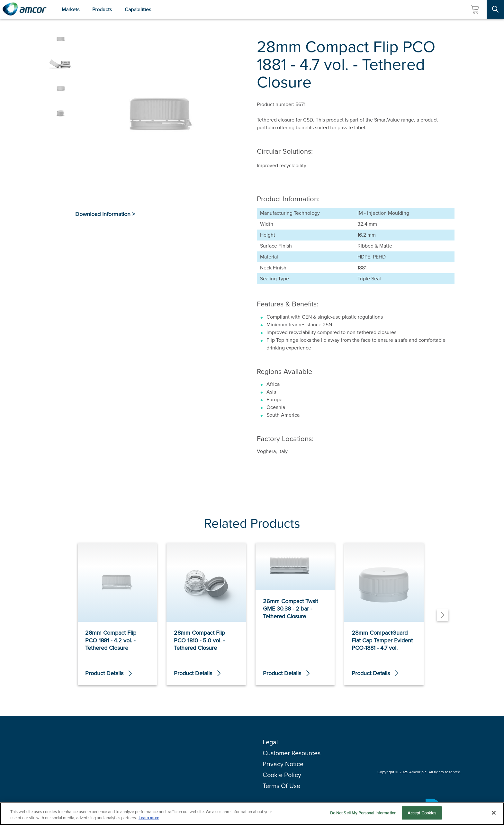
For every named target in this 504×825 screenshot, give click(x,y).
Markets (71, 9)
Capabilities (138, 9)
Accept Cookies (422, 815)
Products (102, 9)
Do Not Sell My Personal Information (363, 815)
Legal (270, 742)
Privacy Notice (283, 764)
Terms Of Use (281, 786)
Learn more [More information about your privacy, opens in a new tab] (149, 819)
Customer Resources (292, 753)
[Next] (443, 615)
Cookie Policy (282, 775)
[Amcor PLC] (24, 9)
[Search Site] (495, 9)
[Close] (494, 814)
